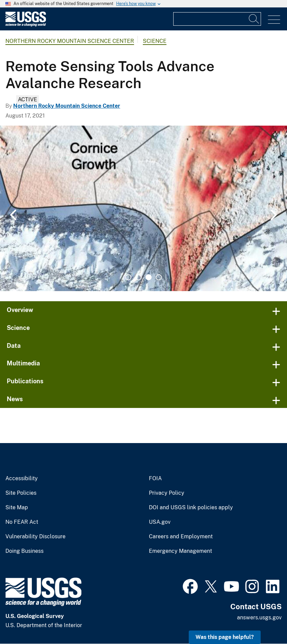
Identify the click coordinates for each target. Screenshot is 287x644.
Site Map (17, 508)
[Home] (26, 25)
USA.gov (160, 522)
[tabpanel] (143, 208)
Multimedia (23, 363)
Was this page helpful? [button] (225, 637)
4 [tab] (159, 277)
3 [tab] (149, 277)
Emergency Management (180, 551)
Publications (25, 381)
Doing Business (24, 551)
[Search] (254, 19)
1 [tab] (128, 277)
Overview (20, 310)
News (15, 399)
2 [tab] (138, 277)
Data (14, 346)
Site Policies (21, 493)
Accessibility (22, 479)
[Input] (217, 19)
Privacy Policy (167, 493)
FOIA (155, 479)
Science (155, 41)
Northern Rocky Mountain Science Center (70, 41)
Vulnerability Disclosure (35, 537)
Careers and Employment (181, 537)
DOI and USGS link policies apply (191, 508)
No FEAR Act (22, 522)
